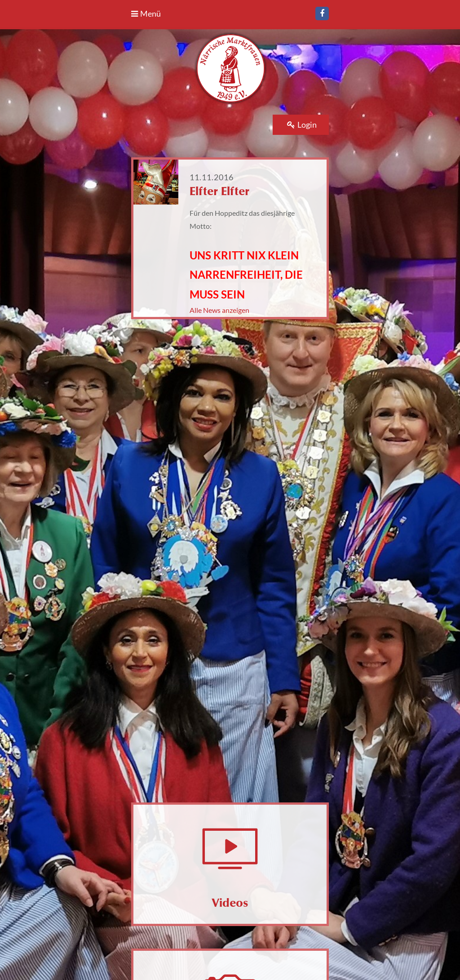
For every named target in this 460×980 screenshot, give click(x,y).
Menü (146, 13)
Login (302, 125)
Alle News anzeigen (219, 310)
